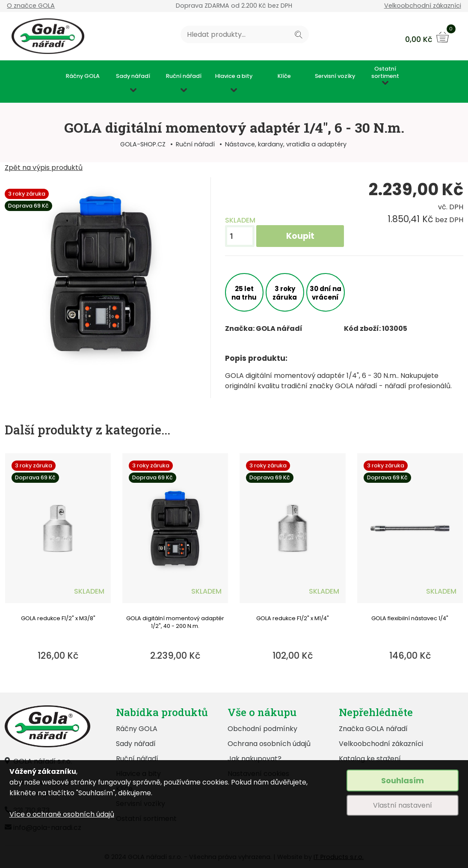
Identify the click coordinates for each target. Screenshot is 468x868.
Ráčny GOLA (83, 76)
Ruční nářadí (184, 76)
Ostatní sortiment (385, 73)
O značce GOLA (31, 6)
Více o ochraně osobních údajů (62, 814)
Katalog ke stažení (370, 759)
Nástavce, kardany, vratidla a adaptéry (286, 144)
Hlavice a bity (234, 76)
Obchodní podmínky (262, 729)
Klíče (284, 76)
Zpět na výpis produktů (44, 168)
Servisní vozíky (335, 76)
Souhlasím (403, 780)
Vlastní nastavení (403, 805)
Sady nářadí (133, 76)
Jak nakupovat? (255, 759)
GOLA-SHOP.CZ (143, 144)
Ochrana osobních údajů (269, 744)
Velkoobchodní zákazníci (423, 6)
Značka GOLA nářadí (373, 729)
